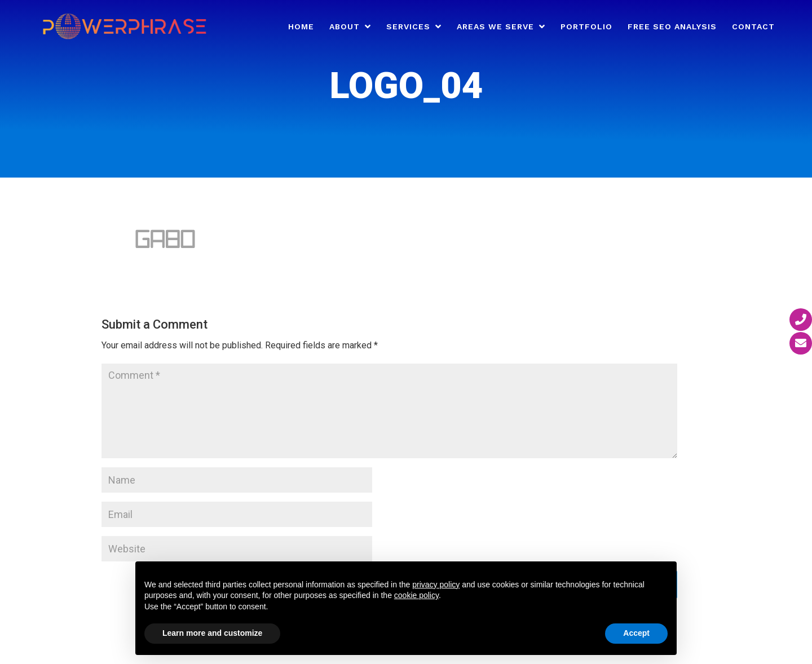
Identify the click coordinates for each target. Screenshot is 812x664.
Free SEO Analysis (672, 27)
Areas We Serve (495, 27)
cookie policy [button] (416, 595)
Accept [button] (636, 633)
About (345, 27)
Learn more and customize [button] (212, 633)
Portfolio (586, 27)
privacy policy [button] (436, 585)
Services (408, 27)
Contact (753, 27)
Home (301, 27)
